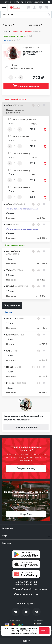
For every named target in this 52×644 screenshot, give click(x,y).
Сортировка (36, 25)
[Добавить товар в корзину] (45, 129)
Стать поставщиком (26, 594)
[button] (26, 109)
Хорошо (44, 631)
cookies (23, 629)
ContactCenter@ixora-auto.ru (30, 589)
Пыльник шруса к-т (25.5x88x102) (32, 53)
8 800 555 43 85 (26, 583)
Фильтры (9, 25)
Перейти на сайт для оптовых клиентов (24, 2)
